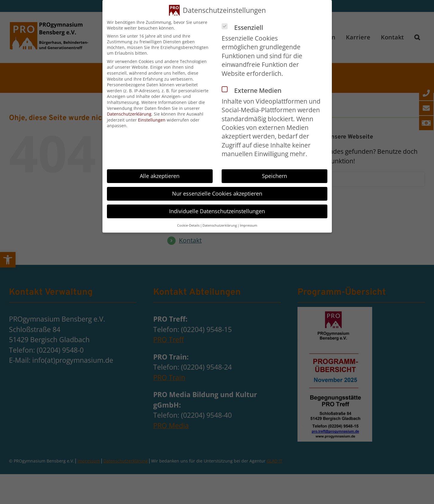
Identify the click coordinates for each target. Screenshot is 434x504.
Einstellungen (152, 120)
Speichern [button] (274, 176)
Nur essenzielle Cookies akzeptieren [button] (217, 193)
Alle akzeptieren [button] (160, 176)
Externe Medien (254, 90)
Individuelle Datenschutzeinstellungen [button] (217, 211)
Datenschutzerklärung (129, 114)
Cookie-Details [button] (188, 225)
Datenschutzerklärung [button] (220, 225)
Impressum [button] (249, 225)
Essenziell (245, 27)
